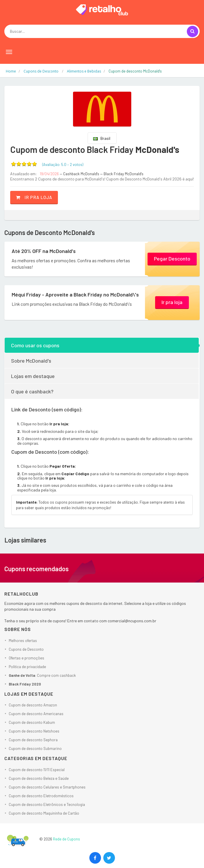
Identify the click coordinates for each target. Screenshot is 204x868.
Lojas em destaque (33, 376)
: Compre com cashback (42, 675)
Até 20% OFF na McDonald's (44, 251)
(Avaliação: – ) (63, 164)
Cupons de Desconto (26, 649)
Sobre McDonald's (31, 361)
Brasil (102, 138)
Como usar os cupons (35, 345)
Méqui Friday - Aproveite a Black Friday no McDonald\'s (75, 294)
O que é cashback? (32, 391)
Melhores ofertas (23, 641)
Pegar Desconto (172, 258)
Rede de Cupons (66, 839)
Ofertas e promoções (26, 658)
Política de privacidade (27, 667)
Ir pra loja (34, 197)
